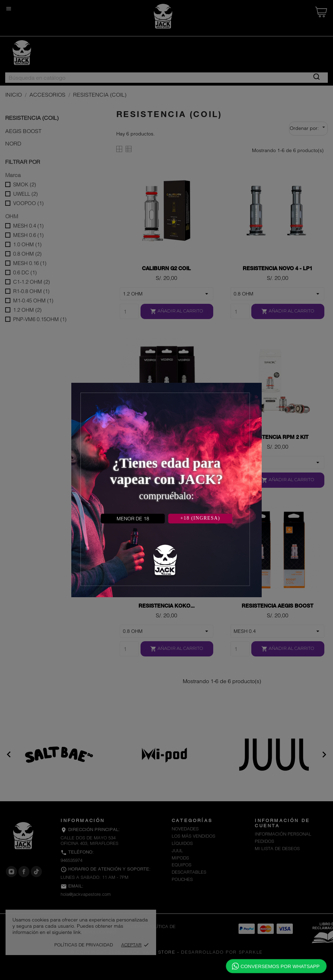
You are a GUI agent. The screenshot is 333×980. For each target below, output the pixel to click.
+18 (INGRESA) (200, 518)
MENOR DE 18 (133, 519)
